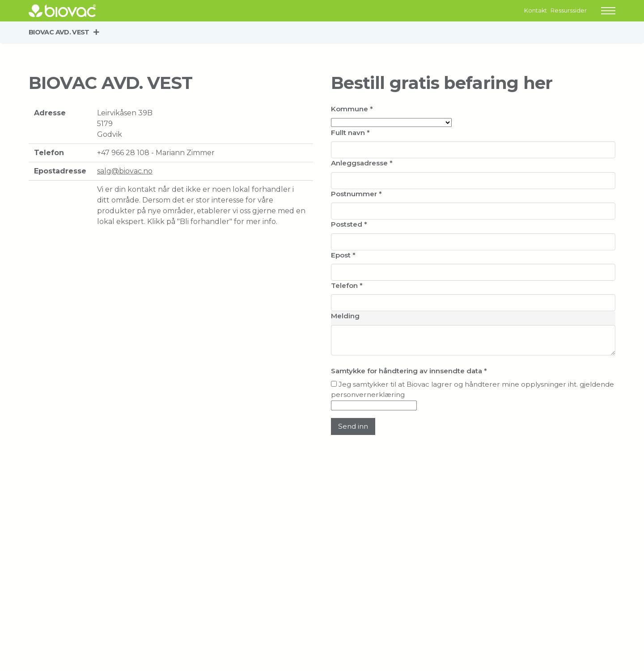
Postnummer (356, 194)
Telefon (347, 285)
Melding (345, 316)
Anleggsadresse (362, 163)
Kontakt (536, 11)
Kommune (352, 109)
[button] (608, 11)
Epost (343, 255)
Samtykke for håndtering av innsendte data (409, 371)
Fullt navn (350, 133)
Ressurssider (569, 11)
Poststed (349, 224)
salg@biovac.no (125, 171)
